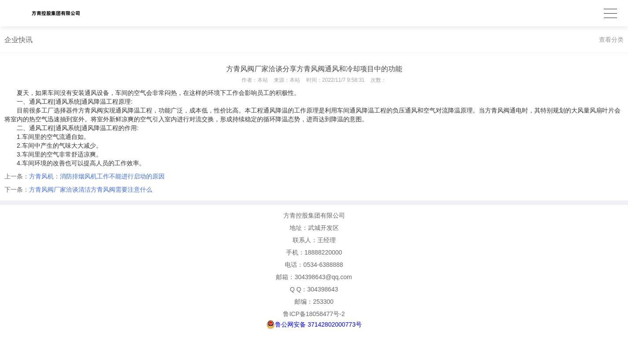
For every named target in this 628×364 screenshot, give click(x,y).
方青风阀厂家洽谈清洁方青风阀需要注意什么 (91, 189)
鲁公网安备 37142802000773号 (314, 324)
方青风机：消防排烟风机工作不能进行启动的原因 (97, 176)
